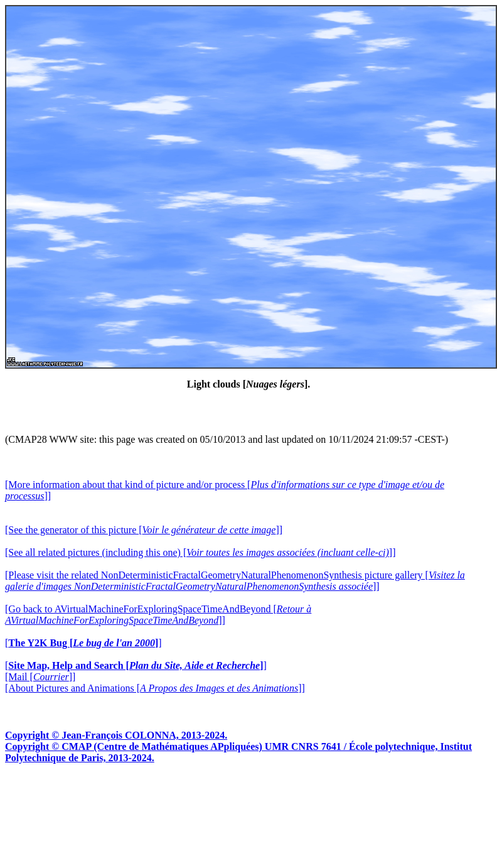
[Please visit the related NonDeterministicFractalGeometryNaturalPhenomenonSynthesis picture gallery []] (235, 581)
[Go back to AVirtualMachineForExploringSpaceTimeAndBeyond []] (158, 615)
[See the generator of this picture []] (144, 530)
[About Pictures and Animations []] (155, 688)
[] (83, 643)
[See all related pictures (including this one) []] (200, 552)
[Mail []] (40, 677)
